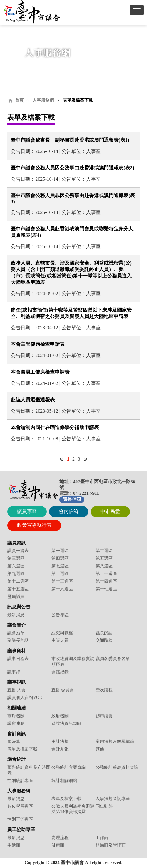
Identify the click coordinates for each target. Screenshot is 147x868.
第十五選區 (18, 589)
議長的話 (104, 633)
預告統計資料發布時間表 (29, 770)
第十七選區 (106, 589)
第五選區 (104, 558)
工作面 (102, 838)
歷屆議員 (16, 597)
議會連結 (16, 723)
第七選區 (60, 566)
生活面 (14, 845)
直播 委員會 (63, 690)
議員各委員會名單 (113, 659)
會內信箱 (69, 511)
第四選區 (60, 558)
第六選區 (16, 566)
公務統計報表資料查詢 (117, 767)
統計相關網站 (64, 781)
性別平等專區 (20, 819)
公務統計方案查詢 (69, 767)
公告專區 (60, 615)
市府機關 (16, 716)
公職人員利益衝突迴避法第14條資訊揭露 (73, 809)
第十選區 (60, 574)
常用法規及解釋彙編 (115, 741)
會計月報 (60, 749)
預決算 (14, 741)
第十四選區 (106, 581)
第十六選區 (62, 589)
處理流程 (60, 838)
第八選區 (104, 566)
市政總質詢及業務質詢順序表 (73, 662)
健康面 (58, 845)
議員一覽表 (18, 551)
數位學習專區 (20, 806)
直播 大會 (17, 690)
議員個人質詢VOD (25, 698)
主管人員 (60, 640)
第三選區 (16, 558)
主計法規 (60, 741)
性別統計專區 (20, 781)
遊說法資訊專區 (66, 723)
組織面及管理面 (111, 845)
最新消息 (16, 615)
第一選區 (60, 551)
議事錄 (14, 672)
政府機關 (60, 716)
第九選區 (16, 574)
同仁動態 (104, 806)
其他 (100, 749)
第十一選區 (106, 574)
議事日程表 (18, 659)
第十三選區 (62, 581)
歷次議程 (104, 690)
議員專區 (27, 511)
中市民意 (110, 511)
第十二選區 (18, 581)
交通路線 (104, 640)
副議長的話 (18, 640)
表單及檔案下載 (22, 749)
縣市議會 (104, 716)
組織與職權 (62, 633)
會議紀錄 (60, 672)
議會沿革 (16, 633)
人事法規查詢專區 (113, 799)
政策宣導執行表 (34, 525)
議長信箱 (72, 499)
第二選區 (104, 551)
